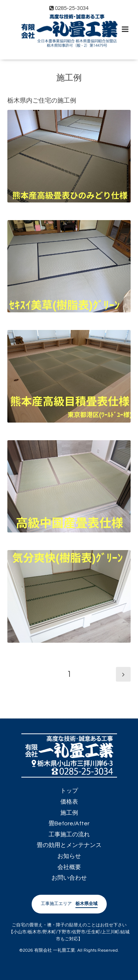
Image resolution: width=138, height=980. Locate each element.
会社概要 (69, 867)
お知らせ (69, 856)
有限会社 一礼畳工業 (55, 950)
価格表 (69, 802)
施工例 (69, 78)
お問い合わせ (69, 878)
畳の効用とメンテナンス (69, 845)
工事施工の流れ (69, 834)
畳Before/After (69, 823)
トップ (69, 791)
